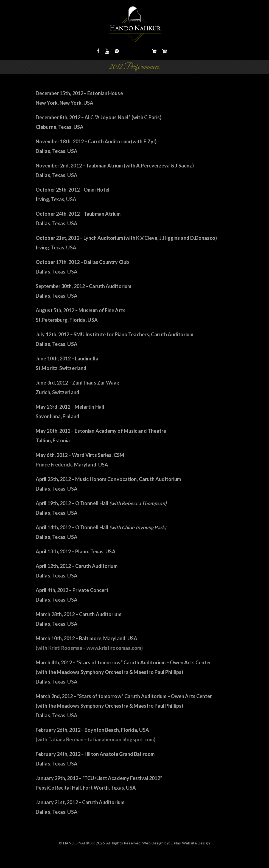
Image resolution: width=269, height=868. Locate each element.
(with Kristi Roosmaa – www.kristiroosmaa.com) (89, 648)
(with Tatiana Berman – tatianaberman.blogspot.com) (96, 739)
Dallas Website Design (190, 843)
